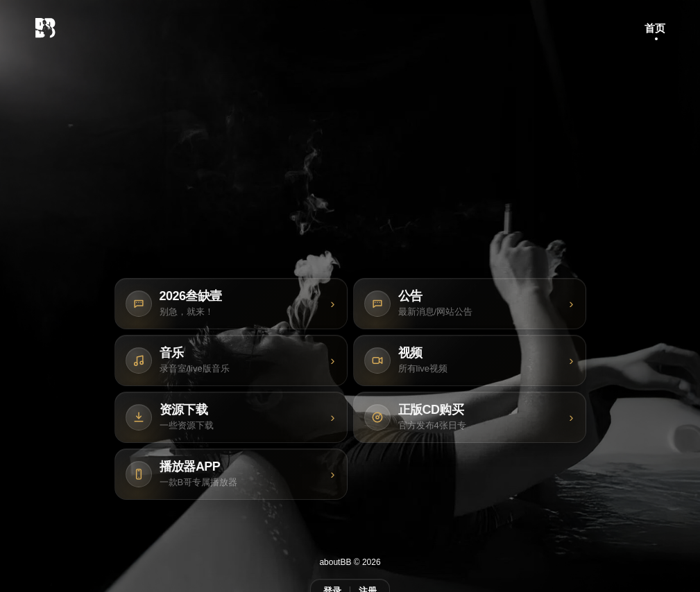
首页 (655, 28)
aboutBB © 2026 (350, 562)
